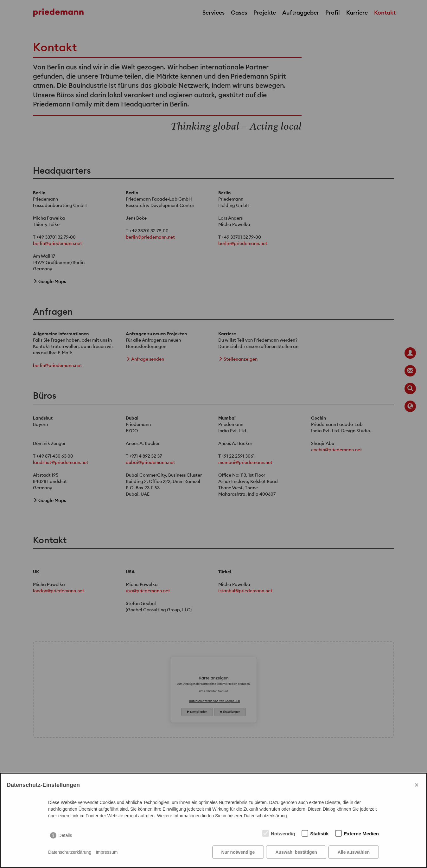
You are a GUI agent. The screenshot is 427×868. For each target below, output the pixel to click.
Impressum (107, 852)
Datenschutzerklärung (70, 852)
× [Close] (417, 785)
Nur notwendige (238, 852)
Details (65, 835)
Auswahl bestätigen (296, 852)
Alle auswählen (354, 852)
